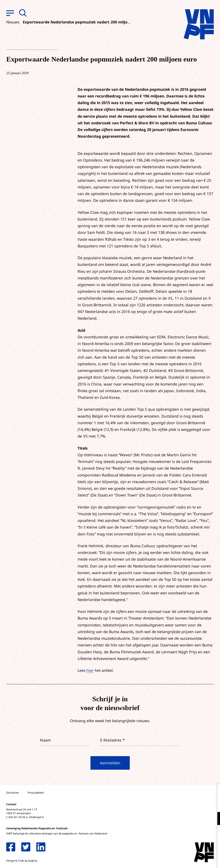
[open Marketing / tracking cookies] (213, 832)
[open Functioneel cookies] (213, 819)
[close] (213, 792)
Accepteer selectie (183, 860)
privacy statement (199, 804)
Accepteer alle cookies (183, 847)
